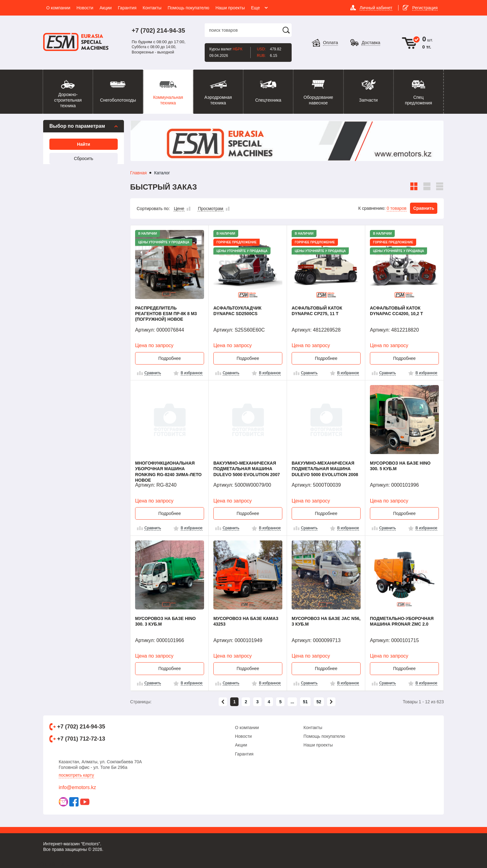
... (292, 702)
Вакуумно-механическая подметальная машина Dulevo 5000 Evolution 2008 (325, 469)
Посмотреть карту (76, 775)
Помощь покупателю (324, 736)
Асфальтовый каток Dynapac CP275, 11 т (317, 311)
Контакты (313, 728)
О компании (247, 728)
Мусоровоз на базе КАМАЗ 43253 (246, 621)
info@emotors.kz (77, 787)
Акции (241, 745)
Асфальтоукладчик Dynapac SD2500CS (237, 311)
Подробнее (170, 358)
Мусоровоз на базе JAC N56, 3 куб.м (326, 621)
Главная (138, 173)
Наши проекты (318, 745)
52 (319, 702)
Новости (243, 736)
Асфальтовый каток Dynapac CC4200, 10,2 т (396, 311)
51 (305, 702)
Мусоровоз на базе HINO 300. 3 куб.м (165, 621)
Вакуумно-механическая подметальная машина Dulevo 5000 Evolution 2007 (247, 469)
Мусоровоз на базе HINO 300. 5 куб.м (400, 466)
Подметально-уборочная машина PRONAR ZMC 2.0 (402, 621)
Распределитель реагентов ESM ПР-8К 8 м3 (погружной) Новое (166, 314)
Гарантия (244, 754)
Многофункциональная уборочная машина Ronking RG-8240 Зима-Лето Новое (168, 471)
